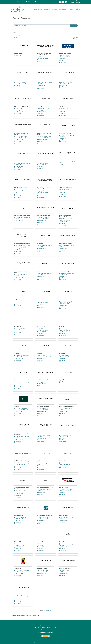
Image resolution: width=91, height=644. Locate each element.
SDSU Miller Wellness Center (43, 216)
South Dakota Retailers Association (45, 433)
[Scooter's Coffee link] (45, 99)
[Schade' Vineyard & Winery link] (46, 72)
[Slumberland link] (46, 346)
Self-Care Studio (41, 243)
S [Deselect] (14, 32)
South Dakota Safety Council (66, 433)
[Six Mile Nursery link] (68, 319)
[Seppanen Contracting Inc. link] (68, 236)
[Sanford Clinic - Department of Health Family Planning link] (46, 46)
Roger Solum (62, 380)
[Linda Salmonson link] (23, 46)
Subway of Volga (18, 542)
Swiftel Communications (65, 568)
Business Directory (38, 9)
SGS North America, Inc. (65, 271)
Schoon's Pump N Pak (64, 80)
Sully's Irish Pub (40, 542)
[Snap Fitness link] (68, 346)
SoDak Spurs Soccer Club (43, 380)
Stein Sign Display (63, 487)
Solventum (17, 406)
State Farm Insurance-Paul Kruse (45, 487)
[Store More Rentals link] (68, 508)
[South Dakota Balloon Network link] (68, 399)
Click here (28, 616)
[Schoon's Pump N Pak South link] (23, 99)
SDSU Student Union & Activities (22, 243)
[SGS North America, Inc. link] (68, 263)
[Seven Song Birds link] (46, 263)
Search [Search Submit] (74, 26)
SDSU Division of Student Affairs (22, 216)
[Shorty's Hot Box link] (23, 319)
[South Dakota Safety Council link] (68, 425)
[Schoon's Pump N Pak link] (68, 72)
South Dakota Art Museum (43, 406)
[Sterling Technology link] (23, 508)
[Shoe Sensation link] (68, 291)
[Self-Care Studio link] (46, 236)
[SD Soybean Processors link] (23, 153)
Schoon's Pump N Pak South (21, 107)
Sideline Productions (42, 327)
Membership (47, 9)
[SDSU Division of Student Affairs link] (23, 208)
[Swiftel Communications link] (68, 561)
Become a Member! (76, 1)
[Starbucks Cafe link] (68, 453)
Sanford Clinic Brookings (65, 54)
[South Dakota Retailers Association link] (46, 425)
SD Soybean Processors (20, 161)
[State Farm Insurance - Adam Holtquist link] (23, 480)
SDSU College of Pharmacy (66, 188)
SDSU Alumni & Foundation (21, 188)
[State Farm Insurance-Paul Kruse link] (46, 480)
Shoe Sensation (63, 299)
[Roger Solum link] (68, 372)
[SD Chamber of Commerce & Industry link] (23, 126)
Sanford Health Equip (19, 80)
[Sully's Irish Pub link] (46, 534)
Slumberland (40, 353)
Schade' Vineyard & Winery (43, 80)
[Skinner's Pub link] (23, 346)
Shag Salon (17, 299)
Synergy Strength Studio (20, 595)
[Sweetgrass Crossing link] (45, 561)
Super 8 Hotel (18, 568)
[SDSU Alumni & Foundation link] (23, 180)
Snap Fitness (62, 353)
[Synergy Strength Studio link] (23, 587)
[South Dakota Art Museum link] (46, 399)
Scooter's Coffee (40, 107)
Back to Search (17, 35)
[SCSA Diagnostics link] (68, 99)
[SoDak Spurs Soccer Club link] (46, 372)
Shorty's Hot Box (18, 327)
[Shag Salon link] (23, 291)
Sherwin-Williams (41, 299)
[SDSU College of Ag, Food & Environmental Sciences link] (46, 180)
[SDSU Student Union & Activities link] (23, 236)
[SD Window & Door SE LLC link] (46, 153)
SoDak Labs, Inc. (18, 380)
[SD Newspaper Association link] (68, 126)
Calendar (78, 9)
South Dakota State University (22, 461)
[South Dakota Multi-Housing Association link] (23, 425)
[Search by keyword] (42, 26)
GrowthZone (48, 610)
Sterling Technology (19, 515)
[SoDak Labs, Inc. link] (23, 372)
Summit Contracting (64, 542)
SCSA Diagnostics (63, 107)
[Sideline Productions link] (46, 319)
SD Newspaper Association (66, 133)
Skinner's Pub (18, 353)
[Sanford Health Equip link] (23, 72)
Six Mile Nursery (63, 327)
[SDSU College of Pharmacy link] (68, 180)
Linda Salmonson (18, 54)
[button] (74, 38)
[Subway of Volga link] (23, 534)
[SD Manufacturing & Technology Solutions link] (46, 126)
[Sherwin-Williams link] (46, 291)
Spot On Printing (41, 461)
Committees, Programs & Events (59, 9)
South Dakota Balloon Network (67, 406)
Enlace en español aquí (76, 2)
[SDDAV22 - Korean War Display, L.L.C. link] (68, 153)
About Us (71, 9)
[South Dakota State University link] (23, 453)
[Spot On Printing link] (46, 453)
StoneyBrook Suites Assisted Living (45, 515)
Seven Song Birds (41, 271)
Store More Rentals (64, 515)
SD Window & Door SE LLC (43, 161)
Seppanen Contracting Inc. (65, 243)
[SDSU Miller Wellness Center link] (46, 208)
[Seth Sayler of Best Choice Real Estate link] (23, 263)
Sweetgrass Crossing (42, 568)
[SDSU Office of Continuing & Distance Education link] (68, 208)
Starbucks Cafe (63, 461)
